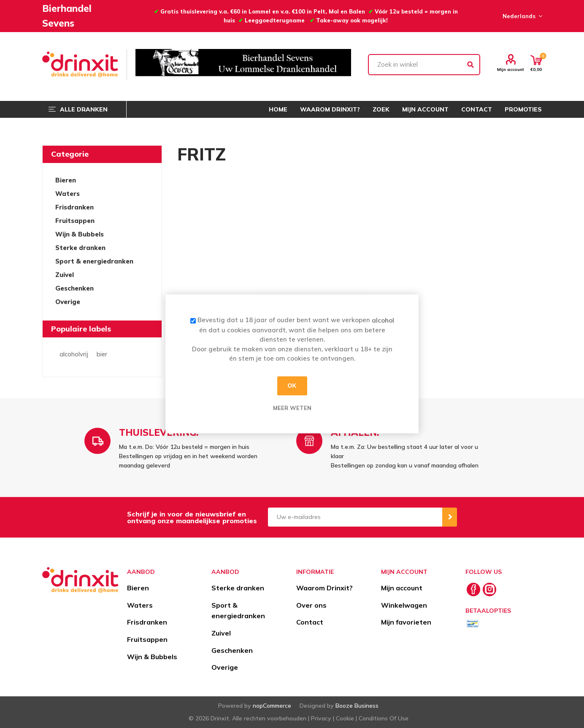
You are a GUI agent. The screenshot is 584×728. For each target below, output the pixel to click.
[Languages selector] (521, 16)
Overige (68, 302)
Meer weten (292, 408)
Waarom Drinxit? (324, 588)
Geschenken (74, 288)
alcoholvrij (74, 354)
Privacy (321, 718)
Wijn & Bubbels (80, 234)
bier (102, 354)
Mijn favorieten (406, 622)
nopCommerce (272, 706)
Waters (68, 194)
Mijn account (511, 69)
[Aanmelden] (355, 517)
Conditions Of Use (384, 718)
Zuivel (65, 275)
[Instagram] (489, 589)
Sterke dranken (80, 248)
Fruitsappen (75, 221)
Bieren (66, 180)
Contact (310, 622)
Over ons (311, 605)
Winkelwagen (404, 605)
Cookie (345, 718)
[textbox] (424, 65)
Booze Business (357, 706)
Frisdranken (74, 207)
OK (292, 386)
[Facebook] (473, 589)
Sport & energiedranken (94, 261)
